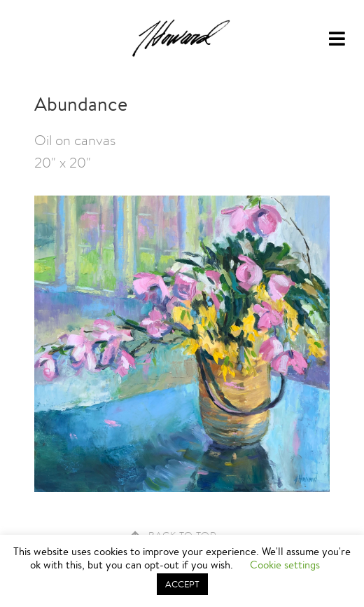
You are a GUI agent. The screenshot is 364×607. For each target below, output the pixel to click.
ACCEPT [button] (182, 584)
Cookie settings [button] (285, 565)
